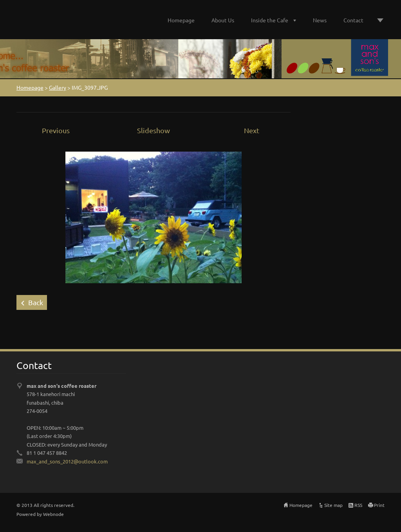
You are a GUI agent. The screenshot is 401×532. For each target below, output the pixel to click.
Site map (333, 505)
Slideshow (154, 130)
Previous (56, 130)
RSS (358, 505)
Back (36, 302)
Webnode (53, 514)
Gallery (58, 87)
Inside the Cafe (270, 20)
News (320, 20)
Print (379, 505)
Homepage (181, 20)
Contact (353, 20)
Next (252, 130)
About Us (223, 20)
